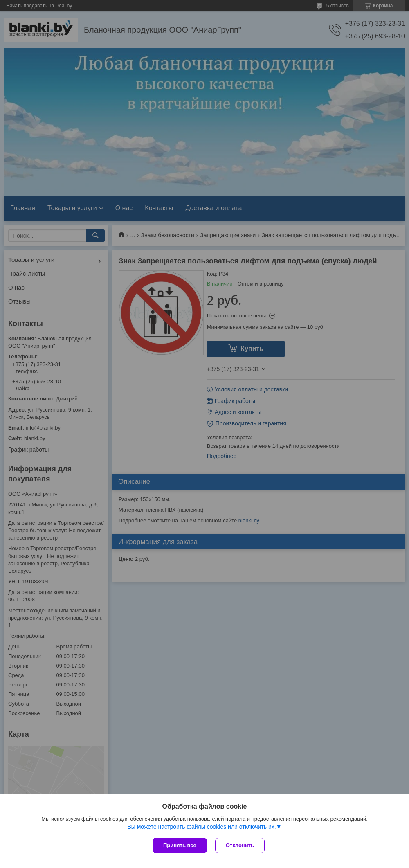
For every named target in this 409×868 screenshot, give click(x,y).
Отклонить (240, 845)
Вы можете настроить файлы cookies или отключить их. (201, 827)
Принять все (180, 845)
